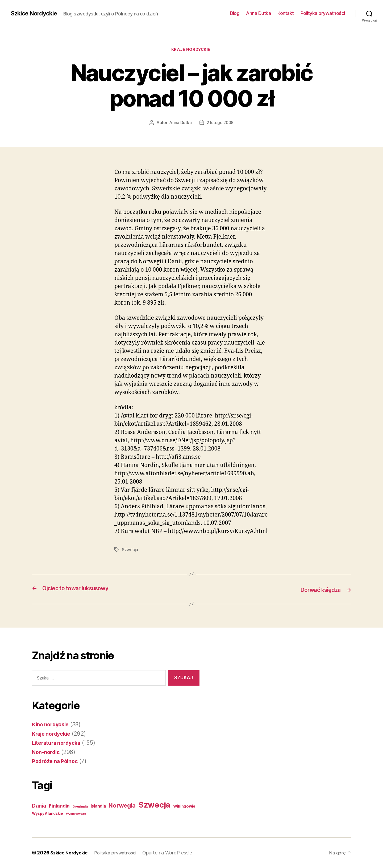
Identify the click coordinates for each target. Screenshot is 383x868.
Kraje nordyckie (191, 50)
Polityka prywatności (323, 13)
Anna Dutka (258, 13)
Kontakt (286, 13)
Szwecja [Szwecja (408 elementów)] (154, 805)
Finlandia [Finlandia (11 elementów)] (59, 806)
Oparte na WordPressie (173, 853)
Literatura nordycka (58, 743)
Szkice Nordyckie (36, 13)
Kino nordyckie (52, 725)
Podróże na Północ (56, 762)
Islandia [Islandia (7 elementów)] (98, 806)
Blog (235, 13)
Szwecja (130, 550)
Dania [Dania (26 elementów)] (39, 806)
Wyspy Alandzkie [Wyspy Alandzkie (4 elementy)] (47, 814)
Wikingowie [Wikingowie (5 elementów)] (184, 806)
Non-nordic (47, 752)
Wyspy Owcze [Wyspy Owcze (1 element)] (76, 814)
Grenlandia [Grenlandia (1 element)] (80, 807)
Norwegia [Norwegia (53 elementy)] (122, 806)
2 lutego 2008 (220, 123)
